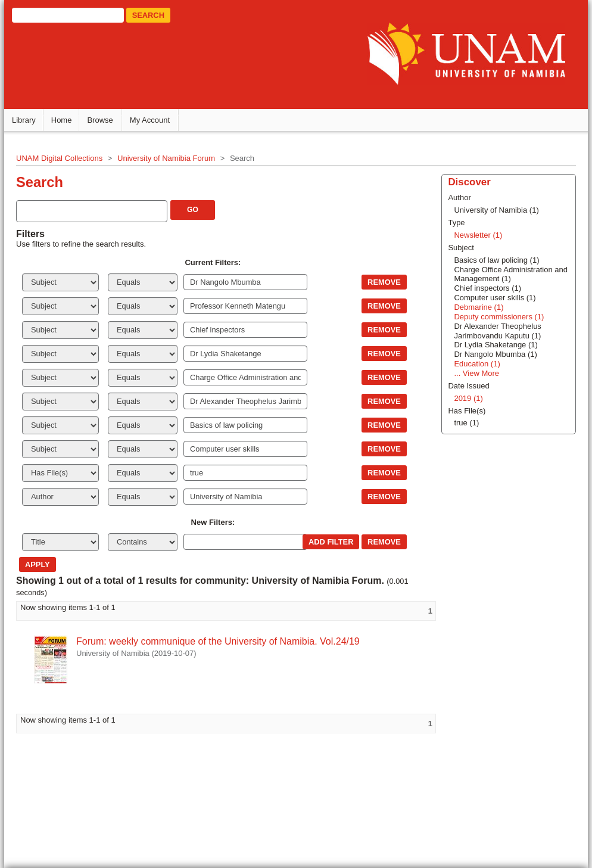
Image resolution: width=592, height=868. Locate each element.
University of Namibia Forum (166, 158)
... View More (476, 373)
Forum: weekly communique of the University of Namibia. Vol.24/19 (218, 641)
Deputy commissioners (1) (499, 317)
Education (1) (477, 364)
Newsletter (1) (478, 235)
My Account (150, 120)
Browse (100, 120)
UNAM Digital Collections (59, 158)
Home (62, 120)
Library (24, 120)
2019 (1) (468, 398)
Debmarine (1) (479, 307)
